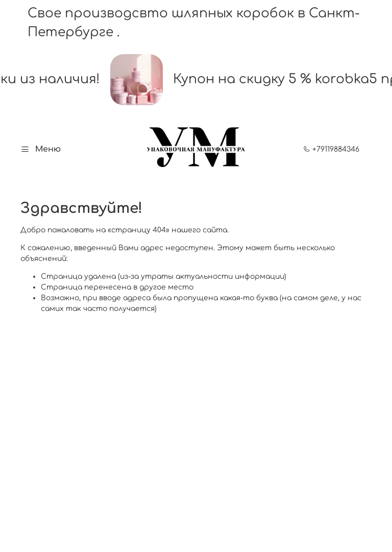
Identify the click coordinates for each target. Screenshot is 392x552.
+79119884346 (331, 149)
